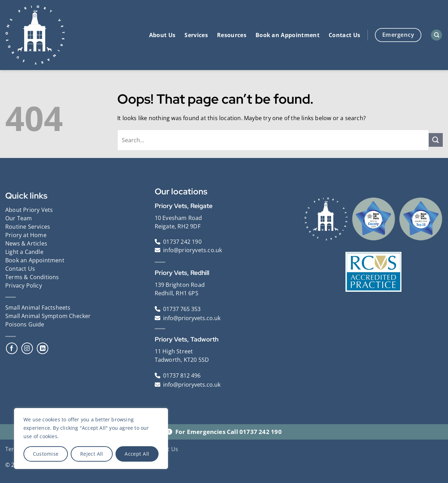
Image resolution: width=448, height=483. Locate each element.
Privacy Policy (24, 285)
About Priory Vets (29, 210)
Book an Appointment (288, 35)
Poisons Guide (25, 324)
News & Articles (26, 243)
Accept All (137, 454)
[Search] (436, 35)
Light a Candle (24, 252)
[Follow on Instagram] (27, 348)
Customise (46, 454)
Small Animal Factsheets (38, 308)
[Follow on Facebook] (12, 348)
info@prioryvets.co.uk (192, 250)
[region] (91, 439)
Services (196, 35)
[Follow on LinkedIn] (43, 348)
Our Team (19, 218)
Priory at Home (26, 235)
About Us (162, 35)
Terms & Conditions (32, 277)
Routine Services (28, 227)
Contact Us (344, 35)
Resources (232, 35)
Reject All (92, 454)
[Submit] (436, 140)
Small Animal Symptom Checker (48, 316)
